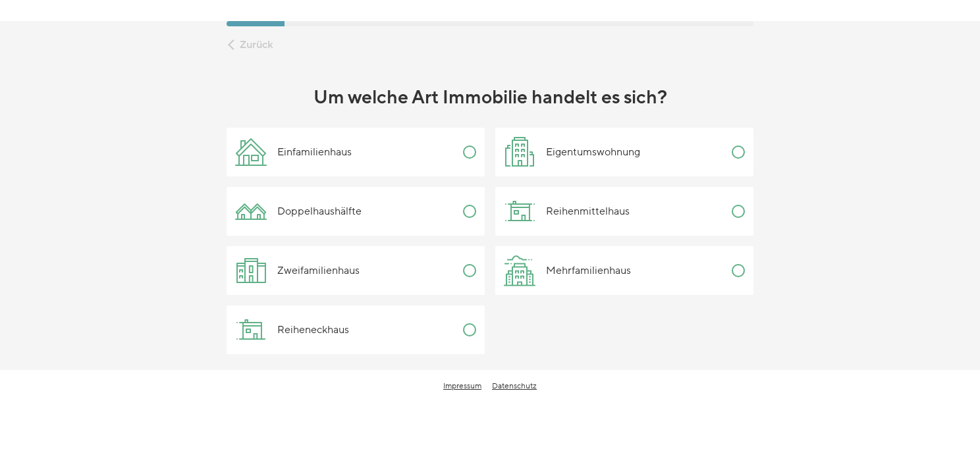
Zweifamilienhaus (297, 271)
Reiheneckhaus (292, 330)
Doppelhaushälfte (298, 211)
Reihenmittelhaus (567, 211)
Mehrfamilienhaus (567, 271)
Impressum (462, 386)
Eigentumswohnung (572, 152)
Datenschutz (514, 386)
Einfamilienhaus (293, 152)
